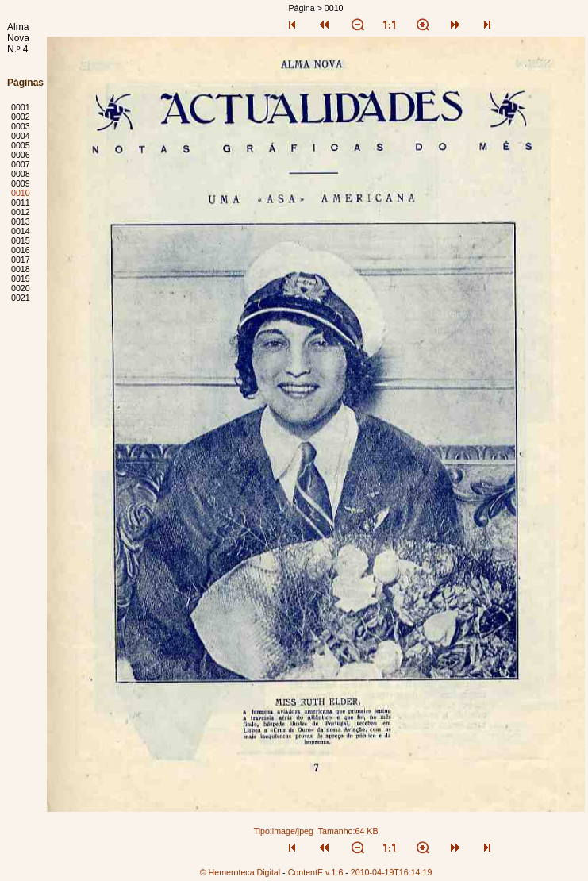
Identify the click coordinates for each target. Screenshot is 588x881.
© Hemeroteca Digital (240, 872)
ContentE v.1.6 (316, 872)
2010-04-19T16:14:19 (392, 872)
